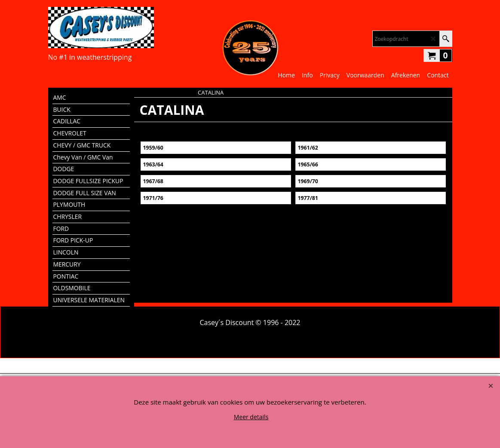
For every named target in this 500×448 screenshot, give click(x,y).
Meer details (251, 417)
